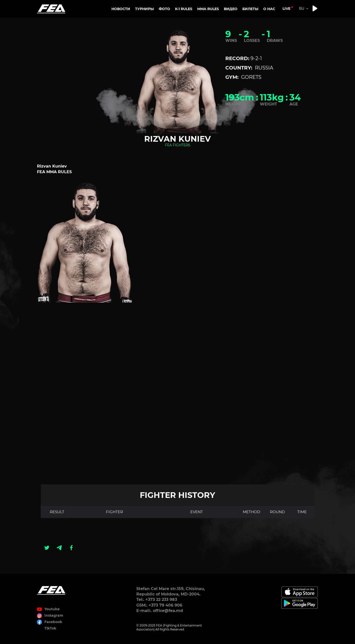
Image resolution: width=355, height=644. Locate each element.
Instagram (54, 615)
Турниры (144, 9)
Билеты (250, 9)
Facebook (53, 622)
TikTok (50, 628)
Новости (121, 9)
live (286, 9)
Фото (164, 9)
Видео (231, 9)
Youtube (52, 609)
